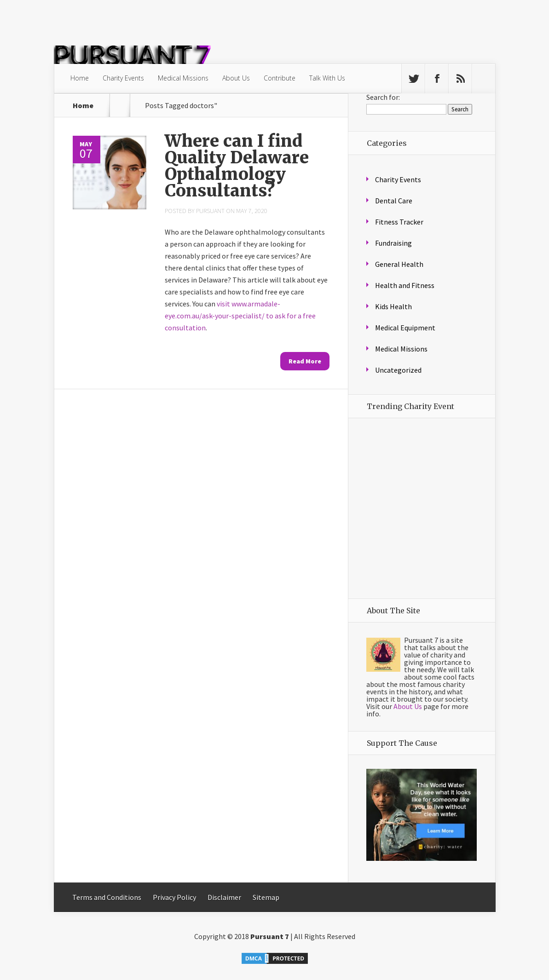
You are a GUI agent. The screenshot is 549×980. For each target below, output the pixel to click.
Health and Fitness (405, 285)
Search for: (383, 97)
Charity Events (123, 78)
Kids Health (393, 306)
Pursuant (210, 211)
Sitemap (266, 897)
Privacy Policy (174, 897)
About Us (236, 78)
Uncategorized (398, 370)
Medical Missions (183, 78)
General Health (399, 264)
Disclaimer (224, 897)
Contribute (280, 78)
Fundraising (393, 243)
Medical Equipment (405, 328)
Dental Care (394, 201)
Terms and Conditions (107, 897)
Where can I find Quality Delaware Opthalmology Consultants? (237, 166)
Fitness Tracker (399, 222)
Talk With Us (327, 78)
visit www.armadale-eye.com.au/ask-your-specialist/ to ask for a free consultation (240, 316)
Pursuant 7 (270, 936)
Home (80, 78)
